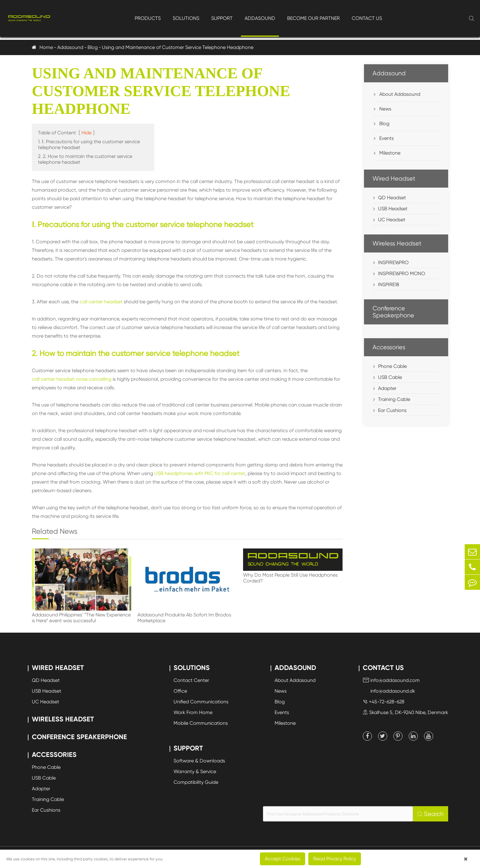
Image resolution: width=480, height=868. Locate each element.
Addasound (260, 18)
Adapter (387, 388)
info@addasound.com (391, 680)
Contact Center (191, 680)
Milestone (387, 153)
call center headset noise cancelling (72, 379)
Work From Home (193, 712)
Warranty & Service (195, 771)
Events (384, 138)
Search (431, 814)
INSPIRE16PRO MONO (402, 273)
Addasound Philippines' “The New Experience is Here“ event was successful (81, 618)
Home (46, 47)
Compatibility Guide (196, 782)
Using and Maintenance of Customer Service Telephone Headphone (178, 47)
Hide (86, 133)
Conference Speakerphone (393, 312)
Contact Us (367, 18)
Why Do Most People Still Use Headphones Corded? (290, 578)
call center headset (101, 302)
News (382, 109)
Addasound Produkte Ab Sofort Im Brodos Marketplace (184, 618)
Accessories (389, 347)
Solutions (186, 18)
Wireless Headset (397, 243)
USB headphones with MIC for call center (200, 473)
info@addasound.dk (389, 691)
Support (222, 18)
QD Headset (392, 198)
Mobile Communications (201, 723)
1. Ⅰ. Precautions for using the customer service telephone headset (89, 144)
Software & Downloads (199, 761)
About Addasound (397, 94)
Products (148, 18)
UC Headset (392, 220)
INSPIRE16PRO (393, 262)
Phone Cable (392, 366)
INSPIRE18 (389, 284)
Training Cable (394, 399)
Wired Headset (394, 179)
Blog (93, 47)
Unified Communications (201, 702)
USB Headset (393, 209)
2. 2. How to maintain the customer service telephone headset (85, 159)
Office (180, 691)
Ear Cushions (392, 410)
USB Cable (390, 377)
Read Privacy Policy (335, 859)
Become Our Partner (313, 18)
